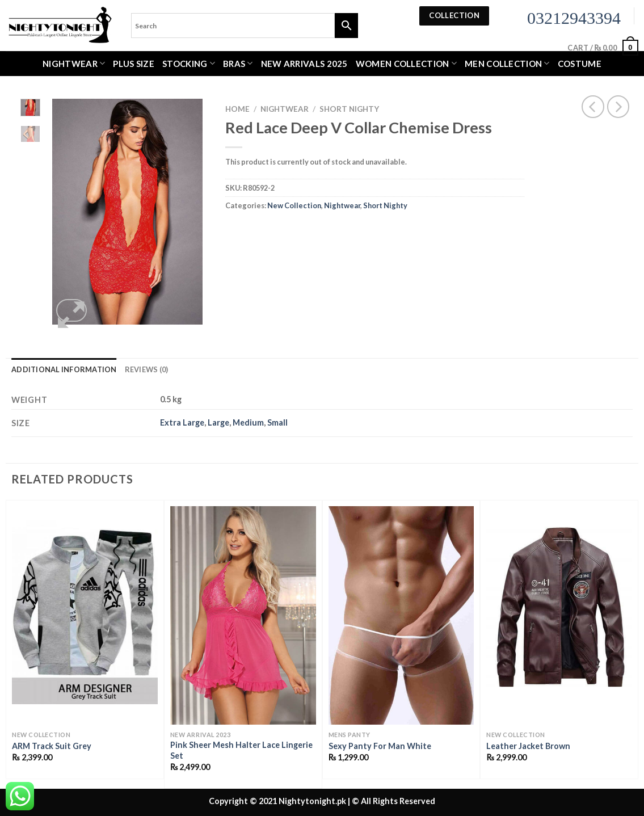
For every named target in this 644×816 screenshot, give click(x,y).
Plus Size (134, 64)
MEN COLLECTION (507, 63)
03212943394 (574, 18)
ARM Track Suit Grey (52, 746)
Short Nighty (349, 109)
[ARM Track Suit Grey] (85, 615)
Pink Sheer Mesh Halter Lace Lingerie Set (241, 750)
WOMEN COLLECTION (406, 63)
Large (218, 422)
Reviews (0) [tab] (147, 369)
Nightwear (74, 63)
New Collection (294, 205)
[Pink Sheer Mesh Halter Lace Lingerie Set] (243, 615)
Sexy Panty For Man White (380, 746)
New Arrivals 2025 (304, 64)
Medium (248, 422)
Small (277, 422)
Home (237, 109)
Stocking (189, 63)
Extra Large (182, 422)
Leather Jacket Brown (528, 746)
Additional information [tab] (64, 369)
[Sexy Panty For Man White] (401, 615)
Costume (580, 64)
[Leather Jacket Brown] (559, 615)
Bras (238, 63)
